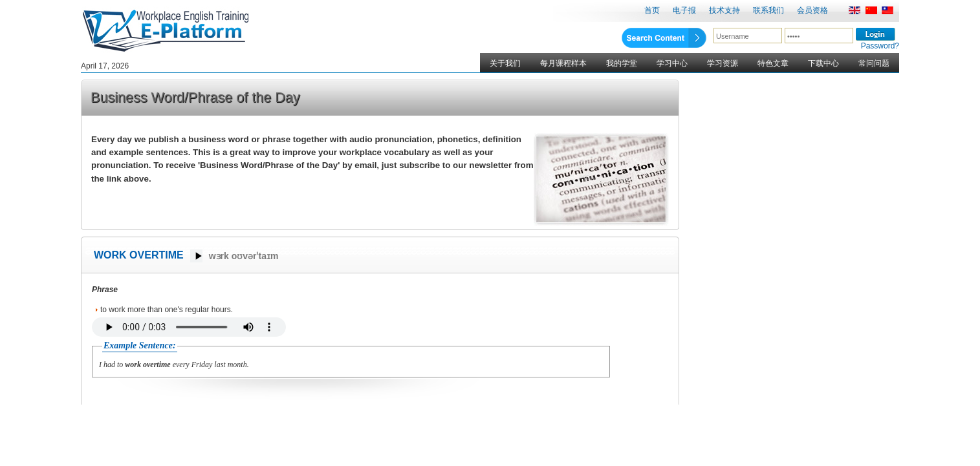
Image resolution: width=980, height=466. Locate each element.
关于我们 (505, 63)
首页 (652, 10)
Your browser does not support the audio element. (189, 327)
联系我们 (768, 10)
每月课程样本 (563, 63)
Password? (880, 46)
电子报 (684, 10)
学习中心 (672, 63)
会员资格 (812, 10)
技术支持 (724, 10)
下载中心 (823, 63)
